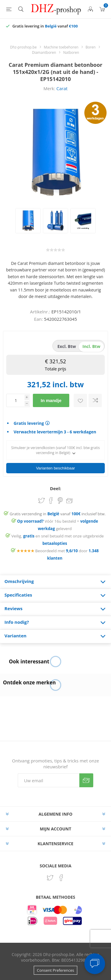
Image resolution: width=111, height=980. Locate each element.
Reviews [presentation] (13, 607)
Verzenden (86, 779)
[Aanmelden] (49, 779)
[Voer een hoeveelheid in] (15, 400)
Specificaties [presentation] (18, 593)
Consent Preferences (56, 968)
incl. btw (91, 346)
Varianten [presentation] (15, 634)
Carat (62, 88)
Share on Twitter (41, 499)
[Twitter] (50, 876)
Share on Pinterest (60, 499)
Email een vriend (70, 499)
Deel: (56, 487)
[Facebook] (61, 876)
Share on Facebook (51, 499)
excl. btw (67, 346)
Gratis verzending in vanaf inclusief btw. (58, 512)
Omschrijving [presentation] (19, 579)
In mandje (51, 400)
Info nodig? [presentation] (17, 620)
